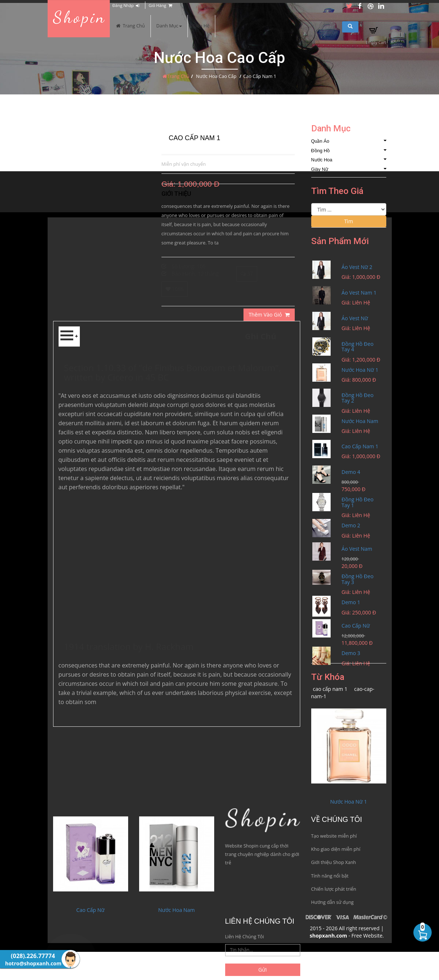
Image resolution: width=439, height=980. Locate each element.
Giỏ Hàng (160, 5)
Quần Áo (349, 141)
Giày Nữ (349, 169)
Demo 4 (351, 472)
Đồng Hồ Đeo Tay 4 (358, 347)
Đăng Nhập (126, 5)
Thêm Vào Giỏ (269, 315)
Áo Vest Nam (357, 549)
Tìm (349, 221)
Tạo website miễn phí (334, 836)
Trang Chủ (130, 26)
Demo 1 (351, 602)
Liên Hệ (201, 26)
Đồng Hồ (349, 151)
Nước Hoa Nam (360, 421)
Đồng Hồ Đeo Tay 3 (358, 579)
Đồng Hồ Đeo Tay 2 (358, 398)
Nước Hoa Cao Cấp (216, 76)
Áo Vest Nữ (355, 318)
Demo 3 (351, 653)
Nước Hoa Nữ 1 (360, 370)
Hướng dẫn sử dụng (332, 902)
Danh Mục (169, 26)
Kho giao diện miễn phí (336, 849)
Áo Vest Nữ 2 (357, 267)
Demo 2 (351, 525)
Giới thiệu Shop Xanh (334, 862)
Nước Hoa (349, 160)
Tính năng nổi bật (330, 876)
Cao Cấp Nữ (356, 626)
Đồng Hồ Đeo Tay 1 (358, 502)
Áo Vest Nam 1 (359, 293)
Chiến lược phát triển (334, 889)
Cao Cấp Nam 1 (360, 446)
